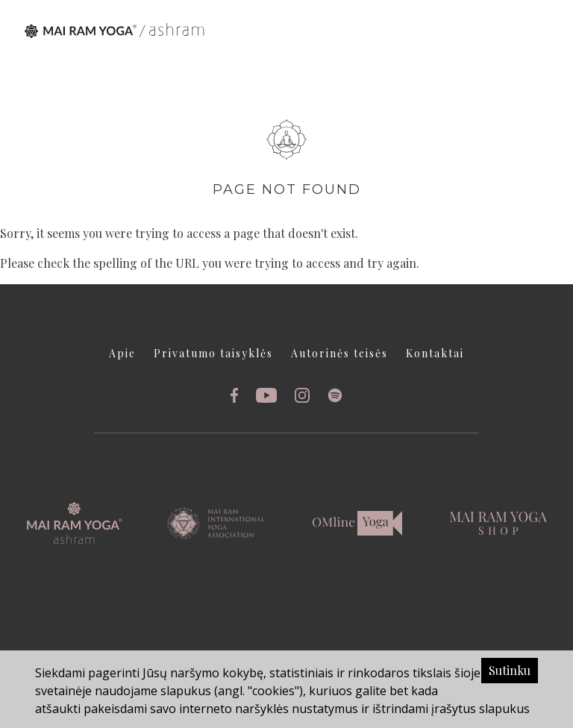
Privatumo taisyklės (213, 353)
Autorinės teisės (339, 353)
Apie (122, 353)
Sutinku (510, 670)
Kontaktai (435, 353)
